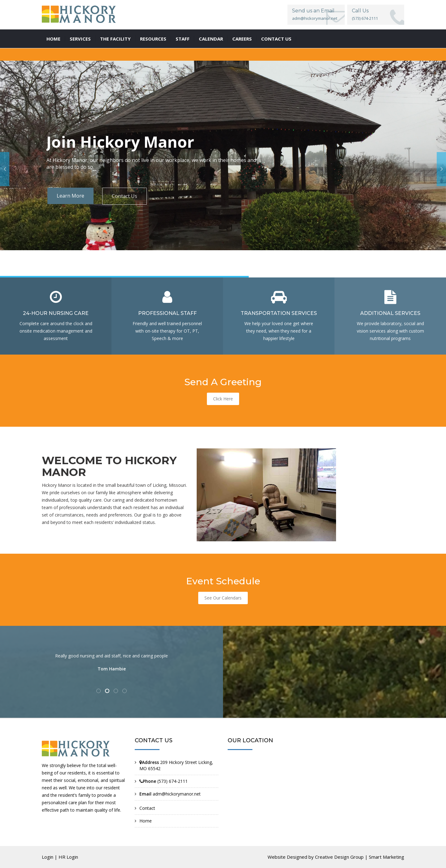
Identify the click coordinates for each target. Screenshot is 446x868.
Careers (242, 39)
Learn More (70, 196)
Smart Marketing (387, 857)
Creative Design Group (339, 857)
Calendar (211, 39)
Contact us (276, 39)
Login (48, 857)
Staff (183, 39)
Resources (153, 39)
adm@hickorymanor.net (315, 18)
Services (80, 39)
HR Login (68, 857)
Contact (147, 808)
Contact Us (125, 196)
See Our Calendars (223, 598)
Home (53, 39)
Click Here (223, 399)
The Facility (115, 39)
